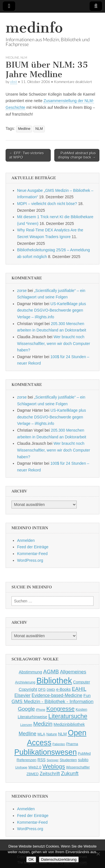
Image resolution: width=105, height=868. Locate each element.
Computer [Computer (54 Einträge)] (82, 682)
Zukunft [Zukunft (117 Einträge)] (70, 773)
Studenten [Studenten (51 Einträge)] (68, 760)
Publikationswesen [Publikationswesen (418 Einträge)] (46, 752)
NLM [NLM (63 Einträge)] (62, 734)
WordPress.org (30, 560)
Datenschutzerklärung (59, 859)
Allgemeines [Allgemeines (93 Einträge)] (73, 672)
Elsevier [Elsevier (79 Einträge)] (22, 695)
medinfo (34, 28)
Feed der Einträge (33, 547)
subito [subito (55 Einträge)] (83, 760)
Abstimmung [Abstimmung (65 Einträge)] (30, 672)
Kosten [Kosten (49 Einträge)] (81, 709)
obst (14, 82)
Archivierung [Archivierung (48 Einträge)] (25, 682)
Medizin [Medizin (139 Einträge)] (43, 724)
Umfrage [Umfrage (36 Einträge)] (21, 767)
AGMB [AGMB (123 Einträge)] (51, 672)
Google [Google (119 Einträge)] (26, 709)
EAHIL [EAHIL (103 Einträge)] (79, 689)
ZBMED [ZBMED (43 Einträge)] (33, 774)
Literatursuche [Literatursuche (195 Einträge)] (68, 716)
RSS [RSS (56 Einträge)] (42, 760)
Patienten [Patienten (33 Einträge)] (59, 744)
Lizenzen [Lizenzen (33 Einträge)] (26, 725)
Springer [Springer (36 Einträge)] (53, 760)
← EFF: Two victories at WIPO (26, 155)
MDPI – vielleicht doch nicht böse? (47, 204)
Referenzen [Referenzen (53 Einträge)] (26, 760)
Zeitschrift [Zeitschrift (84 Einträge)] (50, 774)
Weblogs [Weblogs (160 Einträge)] (54, 766)
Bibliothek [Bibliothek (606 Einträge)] (54, 681)
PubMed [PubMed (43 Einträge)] (84, 754)
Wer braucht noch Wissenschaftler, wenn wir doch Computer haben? (54, 343)
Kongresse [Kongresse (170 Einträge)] (60, 709)
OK (31, 859)
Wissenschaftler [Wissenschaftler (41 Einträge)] (78, 767)
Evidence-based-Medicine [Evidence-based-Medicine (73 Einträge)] (57, 695)
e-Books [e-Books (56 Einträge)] (64, 689)
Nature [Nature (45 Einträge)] (52, 734)
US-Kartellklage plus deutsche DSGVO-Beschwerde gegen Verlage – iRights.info (52, 310)
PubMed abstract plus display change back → (77, 155)
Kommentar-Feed (32, 554)
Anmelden (26, 540)
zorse (22, 291)
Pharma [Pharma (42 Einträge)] (72, 744)
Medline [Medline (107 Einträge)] (27, 734)
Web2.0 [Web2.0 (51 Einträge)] (35, 767)
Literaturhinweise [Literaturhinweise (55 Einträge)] (32, 717)
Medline (12, 57)
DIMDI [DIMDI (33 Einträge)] (51, 690)
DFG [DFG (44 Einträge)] (42, 690)
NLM (24, 57)
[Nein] (98, 854)
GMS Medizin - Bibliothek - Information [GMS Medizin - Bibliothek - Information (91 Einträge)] (52, 702)
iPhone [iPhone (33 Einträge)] (40, 710)
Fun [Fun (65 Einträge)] (87, 695)
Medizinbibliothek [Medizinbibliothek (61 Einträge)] (69, 724)
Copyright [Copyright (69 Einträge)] (28, 689)
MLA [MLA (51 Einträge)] (41, 734)
